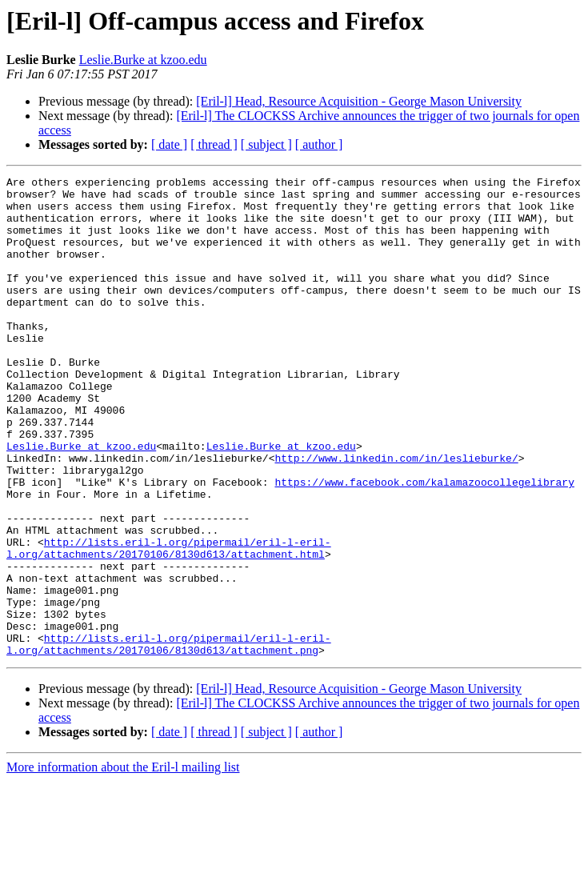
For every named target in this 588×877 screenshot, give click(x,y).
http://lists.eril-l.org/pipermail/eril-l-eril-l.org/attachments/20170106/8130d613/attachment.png (169, 739)
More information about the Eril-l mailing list (123, 863)
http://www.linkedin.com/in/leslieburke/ (396, 515)
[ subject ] (266, 144)
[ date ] (169, 144)
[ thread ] (214, 144)
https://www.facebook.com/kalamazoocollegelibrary (424, 544)
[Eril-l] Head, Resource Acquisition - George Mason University (359, 101)
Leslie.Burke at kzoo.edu (143, 60)
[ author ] (319, 144)
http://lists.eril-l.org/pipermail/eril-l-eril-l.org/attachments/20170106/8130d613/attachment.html (169, 623)
